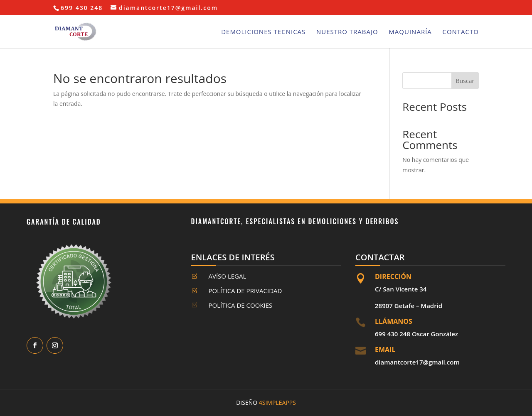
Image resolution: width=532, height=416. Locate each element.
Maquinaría (410, 32)
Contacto (461, 32)
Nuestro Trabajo (347, 32)
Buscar (465, 81)
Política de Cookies (241, 305)
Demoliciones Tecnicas (263, 32)
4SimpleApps (277, 403)
